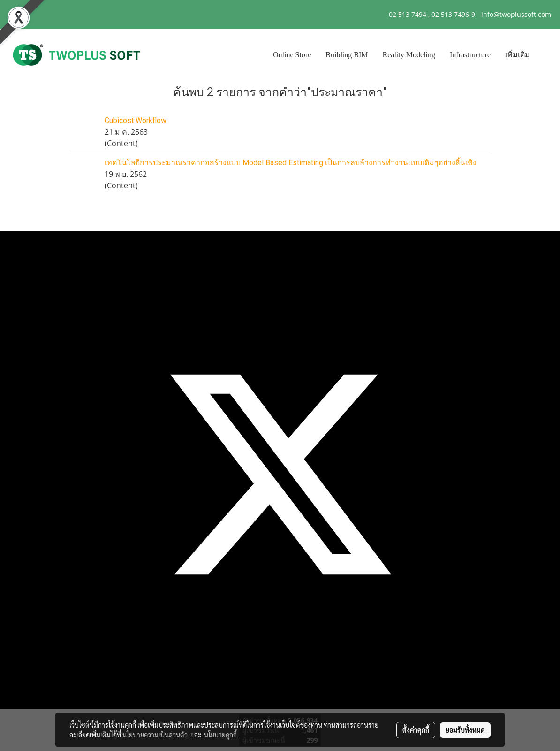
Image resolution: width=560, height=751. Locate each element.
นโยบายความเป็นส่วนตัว (155, 735)
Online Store (292, 55)
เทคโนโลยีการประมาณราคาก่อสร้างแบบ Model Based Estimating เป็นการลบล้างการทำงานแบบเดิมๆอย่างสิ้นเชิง (291, 163)
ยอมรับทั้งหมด (465, 730)
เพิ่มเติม (518, 55)
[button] (545, 55)
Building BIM (347, 55)
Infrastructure (470, 55)
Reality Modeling (409, 55)
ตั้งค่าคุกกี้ (416, 730)
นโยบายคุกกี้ (220, 735)
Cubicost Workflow (136, 120)
